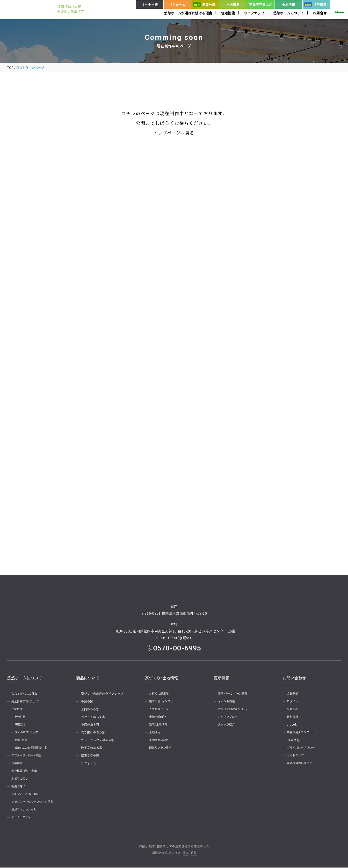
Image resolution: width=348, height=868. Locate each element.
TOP (10, 68)
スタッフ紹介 (228, 725)
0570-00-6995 (177, 649)
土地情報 (233, 4)
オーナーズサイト (24, 818)
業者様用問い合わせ (301, 764)
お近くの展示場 (160, 694)
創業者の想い (21, 779)
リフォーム (178, 4)
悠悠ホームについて (289, 13)
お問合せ (320, 13)
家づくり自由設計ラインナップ (102, 694)
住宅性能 (228, 13)
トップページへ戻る (174, 133)
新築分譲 (204, 4)
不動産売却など (261, 4)
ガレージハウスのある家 (98, 741)
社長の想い (20, 787)
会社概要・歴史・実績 (26, 771)
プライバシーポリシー (303, 748)
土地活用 (289, 4)
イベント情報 (228, 702)
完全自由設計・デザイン (28, 702)
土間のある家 (90, 710)
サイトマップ (297, 756)
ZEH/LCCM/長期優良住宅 (33, 748)
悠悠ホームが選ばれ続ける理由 (188, 13)
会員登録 (294, 694)
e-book (293, 725)
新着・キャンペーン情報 (235, 694)
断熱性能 (22, 717)
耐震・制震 (23, 741)
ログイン (294, 702)
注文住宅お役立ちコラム (235, 710)
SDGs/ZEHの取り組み (27, 795)
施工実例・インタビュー (166, 702)
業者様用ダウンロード (303, 733)
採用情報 (315, 4)
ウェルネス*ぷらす (29, 733)
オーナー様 (150, 4)
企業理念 (18, 764)
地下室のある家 (92, 748)
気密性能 (22, 725)
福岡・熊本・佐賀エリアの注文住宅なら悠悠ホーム (175, 847)
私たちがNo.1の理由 (26, 694)
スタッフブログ (229, 717)
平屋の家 (87, 702)
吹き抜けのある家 (93, 733)
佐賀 (194, 854)
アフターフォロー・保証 (28, 756)
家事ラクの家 (90, 756)
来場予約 (294, 710)
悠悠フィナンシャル (26, 810)
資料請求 (294, 717)
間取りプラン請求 (162, 748)
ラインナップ (254, 13)
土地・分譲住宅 (160, 717)
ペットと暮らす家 (93, 717)
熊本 (186, 854)
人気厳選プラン (160, 710)
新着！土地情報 (160, 725)
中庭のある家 (90, 725)
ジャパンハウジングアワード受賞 (35, 802)
